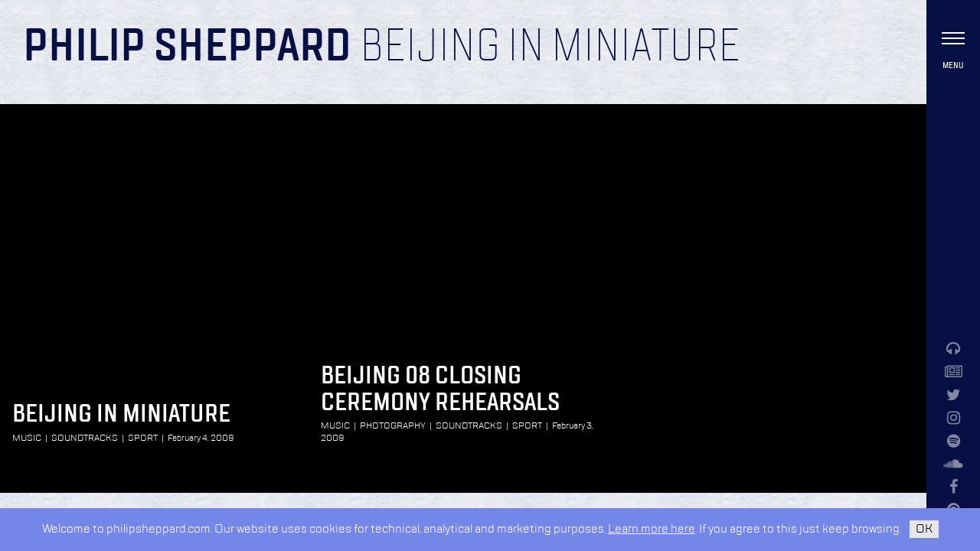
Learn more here (652, 529)
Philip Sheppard (187, 47)
